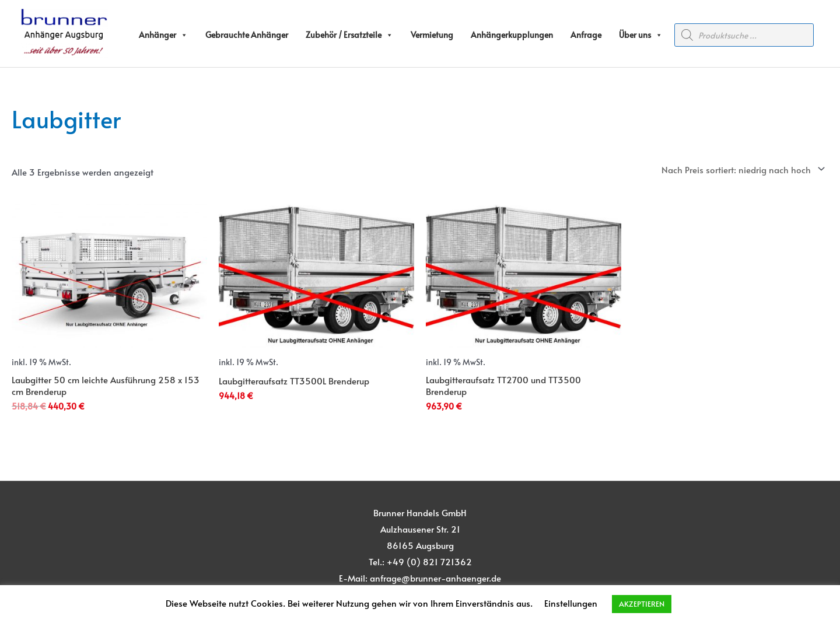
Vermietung (432, 35)
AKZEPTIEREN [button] (642, 604)
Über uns (641, 35)
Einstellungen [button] (571, 603)
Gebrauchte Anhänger (247, 35)
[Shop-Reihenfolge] (741, 169)
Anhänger (163, 35)
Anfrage (586, 35)
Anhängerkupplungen (512, 35)
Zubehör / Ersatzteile (349, 35)
